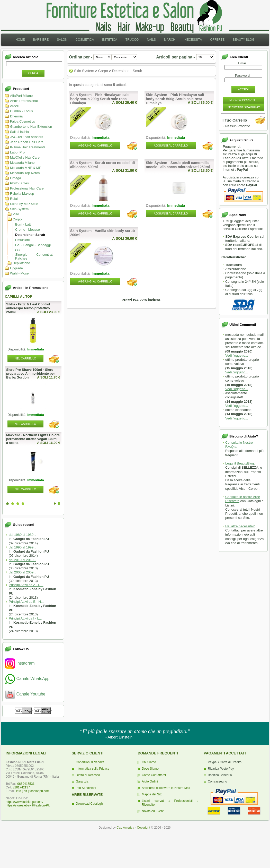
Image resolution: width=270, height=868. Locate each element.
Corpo (17, 219)
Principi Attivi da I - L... (25, 618)
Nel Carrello (25, 358)
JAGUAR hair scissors (27, 137)
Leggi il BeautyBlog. (240, 463)
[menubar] (135, 40)
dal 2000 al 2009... (22, 572)
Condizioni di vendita (90, 762)
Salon (62, 40)
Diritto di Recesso (88, 775)
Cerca (33, 73)
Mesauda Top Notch (25, 173)
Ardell (14, 106)
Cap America (125, 828)
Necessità (193, 40)
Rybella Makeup (22, 194)
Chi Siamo (149, 762)
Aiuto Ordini (150, 781)
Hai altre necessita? (240, 526)
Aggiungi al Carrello (95, 145)
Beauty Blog (244, 40)
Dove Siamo (150, 769)
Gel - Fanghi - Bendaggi (33, 245)
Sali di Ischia (19, 132)
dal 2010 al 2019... (22, 560)
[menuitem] (20, 40)
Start (55, 504)
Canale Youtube (25, 694)
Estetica (110, 40)
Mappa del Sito (152, 794)
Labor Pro (17, 152)
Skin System (19, 209)
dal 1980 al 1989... (22, 535)
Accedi (243, 89)
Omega (16, 178)
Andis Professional (24, 101)
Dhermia (16, 116)
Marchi (170, 40)
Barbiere (41, 40)
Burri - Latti (23, 224)
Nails (151, 40)
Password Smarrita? (243, 107)
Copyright (144, 828)
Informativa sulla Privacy (93, 769)
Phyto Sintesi (20, 183)
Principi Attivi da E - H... (26, 602)
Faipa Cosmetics (22, 121)
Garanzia (82, 781)
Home (20, 40)
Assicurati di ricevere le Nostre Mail (166, 788)
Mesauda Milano (22, 163)
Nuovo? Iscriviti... (243, 100)
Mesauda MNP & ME (26, 168)
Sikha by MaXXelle (24, 204)
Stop (59, 504)
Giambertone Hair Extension (31, 127)
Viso (16, 214)
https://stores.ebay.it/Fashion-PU (28, 805)
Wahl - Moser (20, 273)
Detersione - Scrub (30, 235)
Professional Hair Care (27, 188)
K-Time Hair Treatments (28, 147)
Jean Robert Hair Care (27, 142)
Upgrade (16, 268)
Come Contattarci (154, 775)
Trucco (132, 40)
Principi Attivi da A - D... (26, 585)
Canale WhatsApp (27, 679)
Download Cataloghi (90, 804)
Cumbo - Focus (21, 111)
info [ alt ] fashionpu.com (33, 791)
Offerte (217, 40)
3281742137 (21, 787)
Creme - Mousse (28, 230)
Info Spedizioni (86, 788)
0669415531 (26, 784)
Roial (14, 199)
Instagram (20, 663)
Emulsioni (22, 240)
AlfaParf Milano (21, 96)
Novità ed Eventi (153, 811)
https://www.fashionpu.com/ (24, 802)
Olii (18, 250)
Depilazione (21, 263)
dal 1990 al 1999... (22, 547)
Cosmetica (85, 40)
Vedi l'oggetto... (237, 355)
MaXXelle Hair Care (25, 157)
